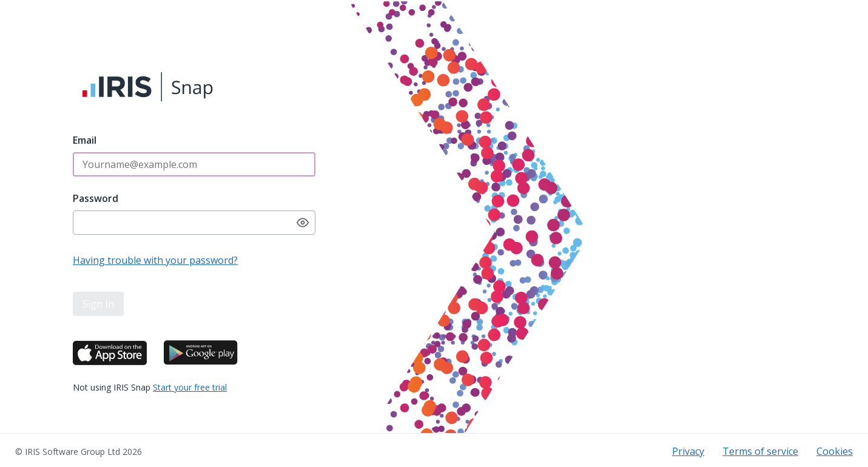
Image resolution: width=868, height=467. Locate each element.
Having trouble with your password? (155, 260)
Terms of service (760, 451)
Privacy (688, 451)
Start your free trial (190, 387)
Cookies (835, 451)
